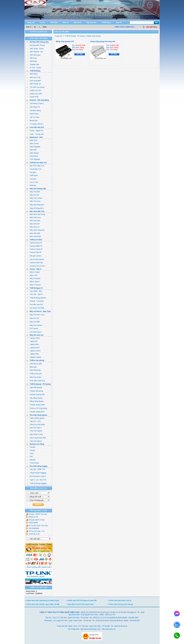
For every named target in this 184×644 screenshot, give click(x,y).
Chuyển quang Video (36, 405)
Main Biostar (33, 153)
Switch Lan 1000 (34, 94)
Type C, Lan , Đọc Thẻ (37, 480)
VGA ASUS (33, 156)
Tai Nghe (32, 172)
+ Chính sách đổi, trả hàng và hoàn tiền (82, 601)
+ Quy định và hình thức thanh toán (80, 604)
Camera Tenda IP (35, 249)
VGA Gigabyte (34, 159)
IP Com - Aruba (34, 68)
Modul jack (32, 121)
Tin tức (42, 22)
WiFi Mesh (32, 74)
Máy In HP (32, 275)
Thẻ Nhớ (32, 179)
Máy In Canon (34, 272)
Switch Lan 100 (34, 90)
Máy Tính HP (33, 195)
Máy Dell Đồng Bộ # (36, 205)
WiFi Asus (32, 58)
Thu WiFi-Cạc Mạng (36, 87)
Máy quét (32, 367)
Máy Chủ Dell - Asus (36, 315)
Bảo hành (78, 22)
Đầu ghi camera (34, 256)
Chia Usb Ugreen (35, 431)
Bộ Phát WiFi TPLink (36, 45)
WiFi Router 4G (34, 84)
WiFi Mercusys (34, 55)
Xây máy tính (91, 22)
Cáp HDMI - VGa (35, 291)
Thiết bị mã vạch (34, 374)
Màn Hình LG (33, 227)
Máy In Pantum (34, 285)
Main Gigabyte (34, 147)
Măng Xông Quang (35, 401)
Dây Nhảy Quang (35, 398)
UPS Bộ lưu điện (35, 364)
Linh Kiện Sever (34, 332)
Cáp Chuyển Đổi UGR (37, 438)
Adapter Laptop (34, 357)
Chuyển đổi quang (35, 391)
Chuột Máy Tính (34, 169)
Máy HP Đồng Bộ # (35, 208)
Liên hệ (119, 22)
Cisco (30, 453)
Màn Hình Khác (34, 236)
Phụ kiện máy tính (35, 304)
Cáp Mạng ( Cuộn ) (35, 103)
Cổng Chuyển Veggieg (37, 473)
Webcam (32, 185)
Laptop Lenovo (34, 351)
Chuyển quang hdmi (36, 412)
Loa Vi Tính (33, 182)
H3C (30, 457)
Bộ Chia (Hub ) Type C (37, 476)
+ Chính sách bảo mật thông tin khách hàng (42, 601)
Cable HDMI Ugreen (36, 418)
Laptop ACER (33, 338)
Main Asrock (33, 144)
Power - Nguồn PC (35, 131)
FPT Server (33, 329)
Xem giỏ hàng (152, 27)
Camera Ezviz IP (34, 243)
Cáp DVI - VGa (34, 421)
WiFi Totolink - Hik (35, 52)
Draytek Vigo (33, 64)
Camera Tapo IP (34, 252)
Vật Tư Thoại (33, 117)
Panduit (31, 447)
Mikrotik (31, 460)
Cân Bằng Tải (33, 107)
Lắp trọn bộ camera (36, 259)
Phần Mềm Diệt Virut (36, 381)
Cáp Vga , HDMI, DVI (36, 469)
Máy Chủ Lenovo (35, 325)
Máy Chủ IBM (33, 322)
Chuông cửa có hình (36, 266)
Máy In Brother (34, 278)
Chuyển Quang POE (36, 395)
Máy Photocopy (34, 370)
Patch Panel (33, 114)
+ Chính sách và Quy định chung (120, 604)
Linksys (31, 450)
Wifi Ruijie (32, 61)
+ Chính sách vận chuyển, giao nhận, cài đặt (42, 604)
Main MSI (32, 150)
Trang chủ (31, 22)
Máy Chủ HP (33, 318)
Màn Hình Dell (34, 221)
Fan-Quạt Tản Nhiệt (36, 308)
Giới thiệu (54, 22)
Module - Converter (35, 301)
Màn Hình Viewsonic (36, 230)
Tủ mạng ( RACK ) (35, 124)
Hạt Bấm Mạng (34, 111)
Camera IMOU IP (35, 246)
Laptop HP (32, 341)
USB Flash (32, 176)
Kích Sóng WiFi (34, 81)
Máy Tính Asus (34, 201)
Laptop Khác (33, 354)
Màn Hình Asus (34, 218)
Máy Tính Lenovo (35, 198)
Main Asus (32, 140)
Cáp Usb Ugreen (34, 441)
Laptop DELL (33, 344)
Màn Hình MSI (34, 233)
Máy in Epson (33, 282)
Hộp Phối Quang (34, 387)
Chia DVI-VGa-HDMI (36, 425)
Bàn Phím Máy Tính (36, 166)
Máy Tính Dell (33, 192)
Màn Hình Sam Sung (36, 214)
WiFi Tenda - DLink (35, 49)
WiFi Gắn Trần (34, 77)
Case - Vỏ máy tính (35, 134)
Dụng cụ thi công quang (37, 408)
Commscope (33, 463)
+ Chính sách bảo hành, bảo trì (120, 601)
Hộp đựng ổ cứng (35, 434)
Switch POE (33, 97)
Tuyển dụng (106, 22)
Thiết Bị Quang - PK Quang (75, 36)
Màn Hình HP (33, 224)
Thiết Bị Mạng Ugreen (36, 298)
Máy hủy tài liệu (34, 377)
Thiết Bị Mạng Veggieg (37, 483)
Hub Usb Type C (34, 428)
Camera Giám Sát (35, 263)
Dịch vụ (66, 22)
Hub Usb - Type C (35, 294)
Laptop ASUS (33, 348)
